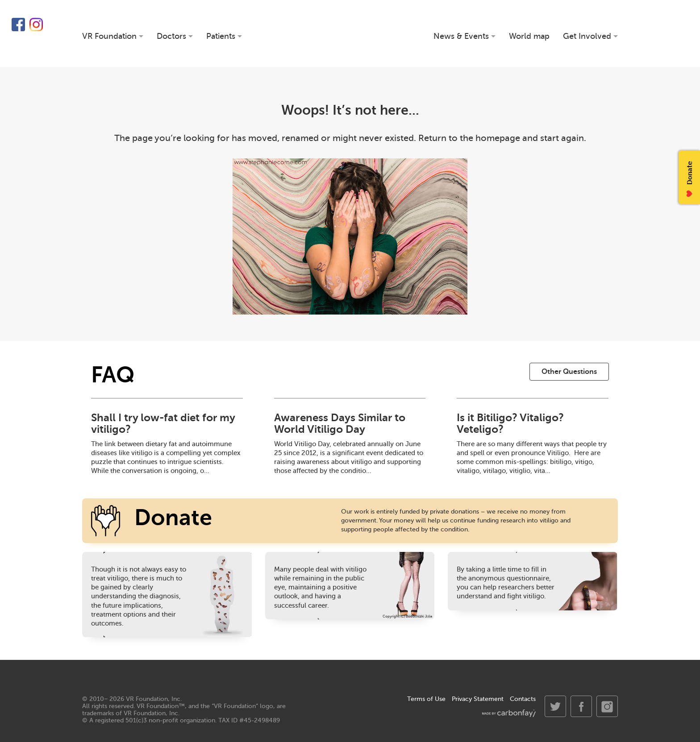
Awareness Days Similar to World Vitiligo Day (340, 423)
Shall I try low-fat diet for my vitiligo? (163, 423)
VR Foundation (350, 33)
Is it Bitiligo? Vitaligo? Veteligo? (510, 423)
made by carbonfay (509, 713)
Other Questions (569, 372)
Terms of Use (426, 699)
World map (529, 36)
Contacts (523, 699)
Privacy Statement (478, 699)
